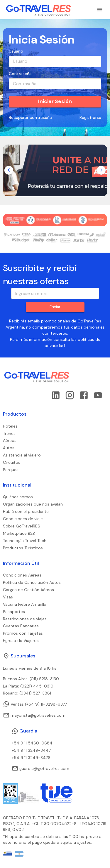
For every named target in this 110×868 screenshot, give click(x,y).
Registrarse (90, 118)
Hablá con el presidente (26, 511)
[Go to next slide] (101, 170)
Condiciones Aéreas (22, 575)
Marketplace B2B (19, 533)
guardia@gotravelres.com (40, 768)
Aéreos (10, 440)
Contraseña (20, 74)
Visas (8, 597)
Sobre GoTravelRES (22, 526)
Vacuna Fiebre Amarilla (25, 604)
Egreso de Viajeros (21, 640)
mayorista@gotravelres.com (34, 715)
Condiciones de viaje (23, 519)
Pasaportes (14, 612)
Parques (11, 470)
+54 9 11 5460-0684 (32, 743)
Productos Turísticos (23, 548)
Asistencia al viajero (22, 455)
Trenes (9, 433)
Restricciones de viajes (25, 619)
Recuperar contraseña (30, 118)
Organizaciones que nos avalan (33, 504)
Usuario (16, 51)
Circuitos (12, 462)
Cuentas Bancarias (21, 626)
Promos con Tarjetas (23, 633)
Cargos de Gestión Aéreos (28, 590)
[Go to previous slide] (9, 170)
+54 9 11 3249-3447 (31, 750)
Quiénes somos (18, 497)
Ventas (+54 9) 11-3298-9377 (35, 704)
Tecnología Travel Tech (25, 541)
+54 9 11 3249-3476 (31, 758)
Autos (9, 448)
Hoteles (10, 426)
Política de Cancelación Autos (32, 582)
